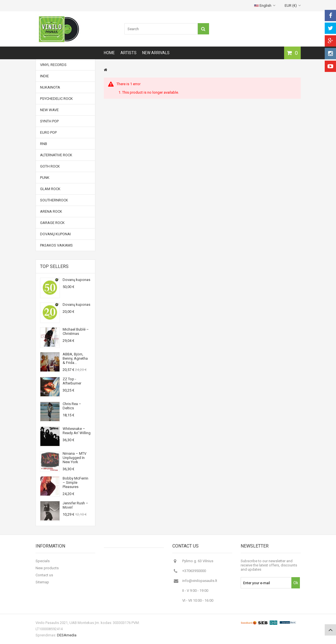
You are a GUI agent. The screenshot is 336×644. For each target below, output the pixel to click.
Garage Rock (52, 223)
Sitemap (42, 582)
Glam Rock (50, 189)
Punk (45, 178)
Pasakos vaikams (56, 245)
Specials (43, 561)
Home (109, 53)
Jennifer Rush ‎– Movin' (75, 505)
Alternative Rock (56, 155)
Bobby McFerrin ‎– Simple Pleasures (75, 483)
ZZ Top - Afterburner (72, 381)
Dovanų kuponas (76, 280)
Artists (129, 53)
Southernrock (54, 200)
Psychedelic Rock (56, 99)
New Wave (49, 110)
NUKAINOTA (50, 87)
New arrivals (156, 53)
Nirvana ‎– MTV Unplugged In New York (74, 458)
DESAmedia (67, 635)
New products (47, 568)
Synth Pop (49, 121)
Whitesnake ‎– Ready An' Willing (77, 431)
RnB (44, 144)
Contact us (44, 575)
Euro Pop (48, 132)
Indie (44, 76)
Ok (296, 583)
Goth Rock (50, 166)
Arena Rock (51, 211)
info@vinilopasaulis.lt (200, 581)
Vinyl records (53, 65)
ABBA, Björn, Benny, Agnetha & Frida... (75, 358)
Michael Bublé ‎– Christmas (76, 331)
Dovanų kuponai (55, 234)
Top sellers (54, 266)
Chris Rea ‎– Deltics (72, 406)
